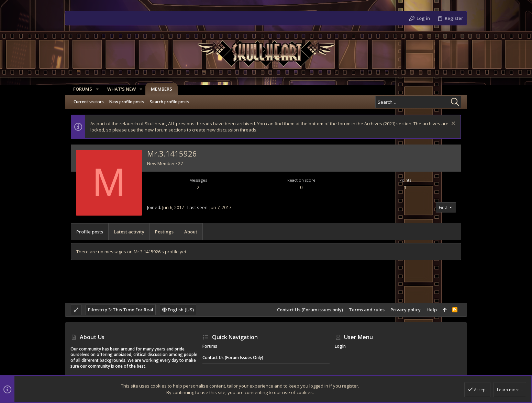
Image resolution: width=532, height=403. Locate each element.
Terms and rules (367, 310)
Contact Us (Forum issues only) (310, 310)
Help (432, 310)
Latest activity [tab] (129, 232)
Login (340, 346)
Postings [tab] (164, 232)
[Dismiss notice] (452, 124)
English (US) (178, 310)
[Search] (418, 102)
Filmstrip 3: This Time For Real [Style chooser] (121, 310)
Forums (210, 346)
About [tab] (191, 232)
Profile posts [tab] (90, 232)
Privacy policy (406, 310)
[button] (95, 89)
